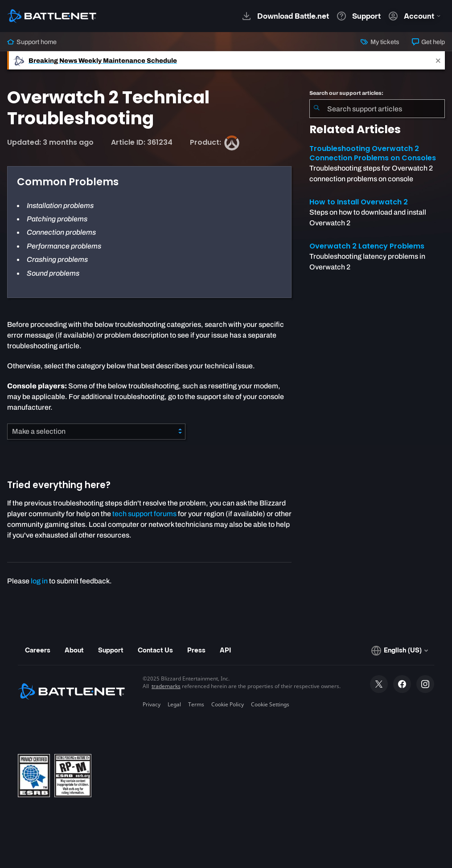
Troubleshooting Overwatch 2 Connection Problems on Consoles (373, 153)
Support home (32, 42)
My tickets (380, 42)
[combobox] (377, 109)
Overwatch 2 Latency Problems (367, 246)
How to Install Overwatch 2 (359, 202)
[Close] (438, 60)
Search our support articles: (346, 93)
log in (39, 581)
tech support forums (144, 514)
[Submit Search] (316, 109)
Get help (428, 42)
